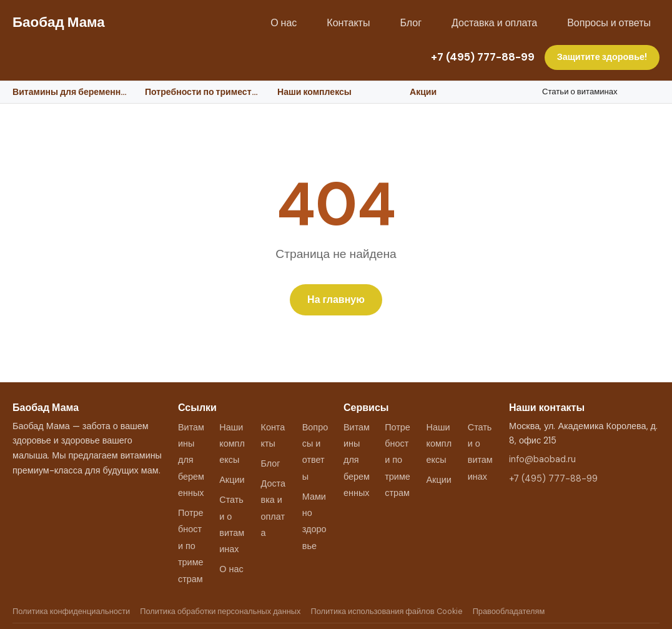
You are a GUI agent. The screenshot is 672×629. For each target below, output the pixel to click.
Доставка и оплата (494, 23)
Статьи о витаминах (580, 92)
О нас (284, 23)
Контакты (348, 23)
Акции (423, 92)
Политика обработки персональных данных (220, 611)
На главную (336, 300)
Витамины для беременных (71, 92)
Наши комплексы (314, 92)
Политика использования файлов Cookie (386, 611)
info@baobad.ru (542, 459)
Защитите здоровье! (602, 57)
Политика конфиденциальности (71, 611)
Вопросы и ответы (609, 23)
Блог (411, 23)
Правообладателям (509, 611)
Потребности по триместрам (204, 92)
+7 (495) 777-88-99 (483, 57)
